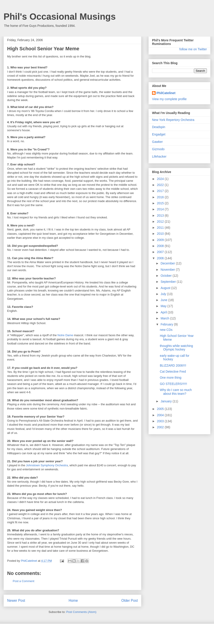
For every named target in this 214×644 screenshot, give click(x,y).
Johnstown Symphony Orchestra (47, 465)
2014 (161, 209)
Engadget (159, 134)
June (164, 300)
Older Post (130, 601)
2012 (161, 222)
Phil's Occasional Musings (60, 17)
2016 (161, 197)
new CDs (166, 330)
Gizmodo (158, 149)
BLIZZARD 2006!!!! (173, 365)
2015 (161, 203)
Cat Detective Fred (173, 372)
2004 (161, 415)
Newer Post (16, 601)
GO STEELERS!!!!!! (173, 384)
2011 (161, 228)
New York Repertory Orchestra (173, 120)
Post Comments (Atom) (81, 612)
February (167, 324)
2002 (161, 427)
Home (73, 601)
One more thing (171, 378)
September (169, 282)
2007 (161, 252)
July (164, 294)
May (164, 306)
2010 (161, 234)
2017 (161, 191)
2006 (161, 258)
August (166, 288)
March (165, 318)
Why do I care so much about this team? (176, 392)
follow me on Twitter (193, 49)
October (167, 276)
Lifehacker (159, 156)
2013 (161, 215)
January (167, 401)
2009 (161, 240)
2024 (161, 179)
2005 (161, 409)
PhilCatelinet (166, 93)
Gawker (157, 142)
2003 (161, 421)
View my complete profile (169, 99)
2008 (161, 246)
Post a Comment (24, 581)
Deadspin (159, 127)
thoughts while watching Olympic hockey (176, 348)
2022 (161, 185)
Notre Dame (65, 335)
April (164, 312)
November (168, 270)
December (168, 263)
